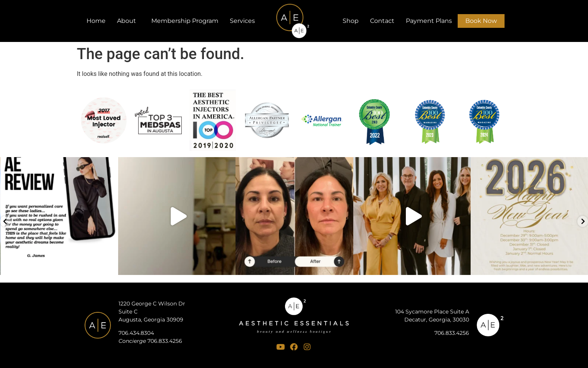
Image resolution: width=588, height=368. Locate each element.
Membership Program (185, 21)
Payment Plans (429, 21)
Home (96, 21)
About (128, 21)
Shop (351, 21)
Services (244, 21)
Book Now (481, 21)
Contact (382, 21)
